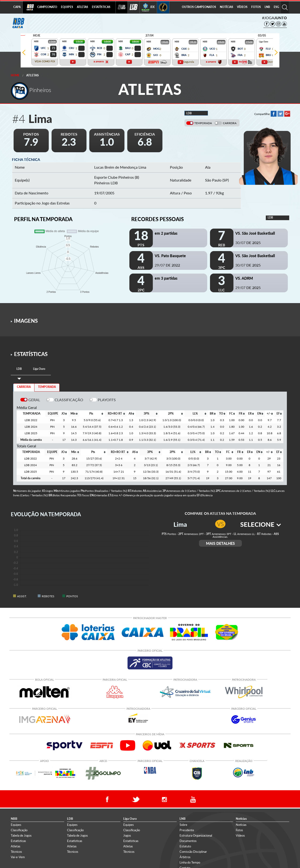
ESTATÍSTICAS (101, 7)
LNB (267, 7)
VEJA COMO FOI (45, 61)
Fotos (239, 830)
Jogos (127, 835)
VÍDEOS (242, 7)
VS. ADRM (244, 278)
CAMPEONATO (47, 7)
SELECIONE (261, 524)
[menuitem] (47, 7)
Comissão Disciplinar (193, 852)
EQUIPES (67, 7)
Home (15, 75)
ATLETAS (82, 7)
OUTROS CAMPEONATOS (199, 7)
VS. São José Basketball (255, 233)
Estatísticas (18, 841)
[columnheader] (64, 414)
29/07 (167, 265)
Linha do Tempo (190, 862)
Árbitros (185, 857)
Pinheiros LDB (106, 183)
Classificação (19, 830)
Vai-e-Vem (18, 857)
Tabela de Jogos (21, 835)
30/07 (248, 243)
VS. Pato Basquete (170, 256)
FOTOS (256, 7)
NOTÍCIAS (227, 7)
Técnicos (16, 852)
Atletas (32, 75)
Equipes (16, 825)
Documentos (188, 841)
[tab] (19, 369)
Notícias (241, 825)
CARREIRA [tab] (24, 387)
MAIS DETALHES (220, 543)
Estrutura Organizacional (196, 835)
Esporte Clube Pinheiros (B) (117, 177)
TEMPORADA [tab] (47, 387)
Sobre (183, 825)
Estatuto (185, 846)
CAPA (17, 7)
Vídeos (240, 835)
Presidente (187, 830)
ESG (276, 7)
